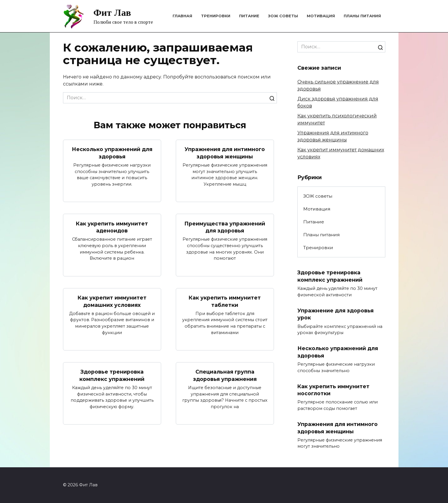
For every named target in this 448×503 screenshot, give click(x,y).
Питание (249, 16)
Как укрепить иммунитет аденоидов (112, 227)
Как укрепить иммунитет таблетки (225, 301)
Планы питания (362, 16)
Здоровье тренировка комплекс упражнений (112, 376)
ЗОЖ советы (283, 16)
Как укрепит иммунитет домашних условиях (112, 301)
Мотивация (321, 16)
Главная (182, 16)
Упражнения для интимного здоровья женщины (225, 153)
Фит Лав (112, 13)
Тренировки (216, 16)
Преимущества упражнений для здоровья (225, 227)
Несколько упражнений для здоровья (112, 153)
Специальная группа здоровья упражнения (225, 376)
